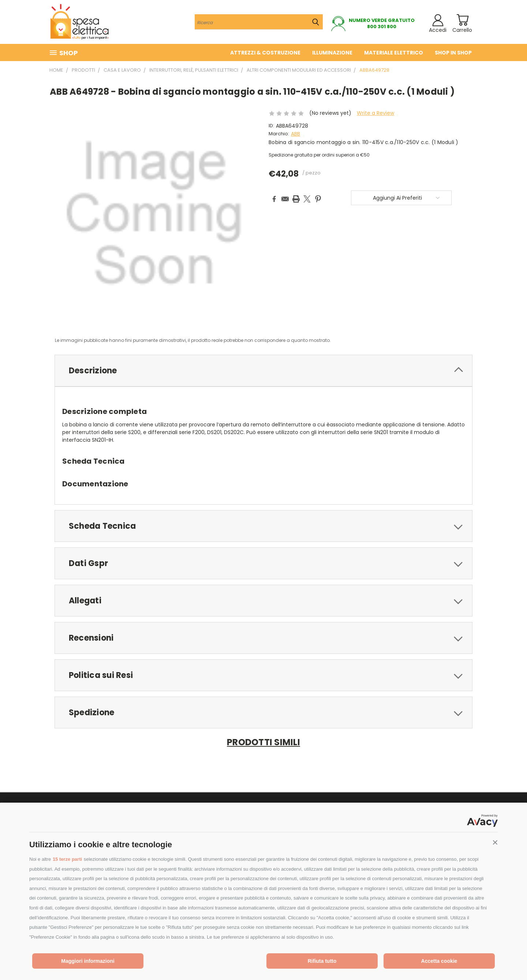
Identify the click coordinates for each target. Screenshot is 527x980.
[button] (495, 843)
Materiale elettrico (394, 53)
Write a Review (375, 113)
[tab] (263, 371)
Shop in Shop (453, 53)
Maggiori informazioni (88, 961)
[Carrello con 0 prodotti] (462, 20)
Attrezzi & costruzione (265, 53)
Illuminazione (332, 53)
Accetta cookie (439, 961)
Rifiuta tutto (322, 961)
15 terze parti (67, 859)
